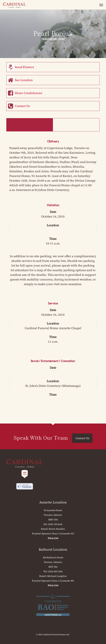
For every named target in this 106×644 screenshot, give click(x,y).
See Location (24, 80)
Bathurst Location (53, 549)
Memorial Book (76, 125)
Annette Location (53, 502)
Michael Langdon (57, 576)
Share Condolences (28, 93)
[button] (101, 5)
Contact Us (22, 106)
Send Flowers (24, 67)
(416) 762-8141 (55, 524)
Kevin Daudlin (57, 529)
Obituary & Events (30, 125)
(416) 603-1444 (55, 571)
